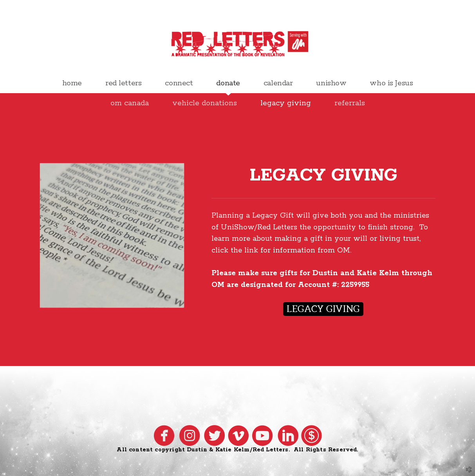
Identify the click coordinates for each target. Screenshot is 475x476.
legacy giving (286, 103)
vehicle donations (205, 103)
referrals (350, 103)
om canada (130, 103)
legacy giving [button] (323, 309)
